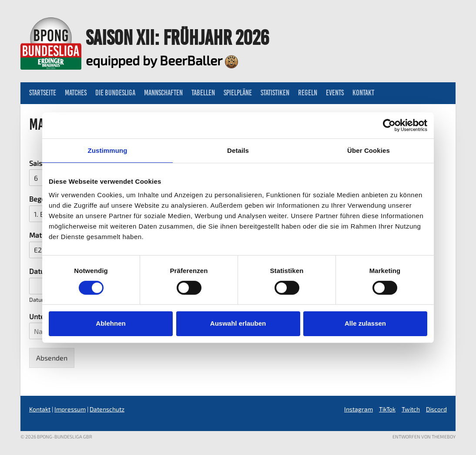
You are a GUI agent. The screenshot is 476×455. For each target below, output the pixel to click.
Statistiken (275, 93)
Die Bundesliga (115, 93)
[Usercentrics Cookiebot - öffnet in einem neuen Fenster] (389, 125)
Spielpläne (238, 93)
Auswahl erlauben (238, 323)
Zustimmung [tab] (108, 150)
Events (335, 93)
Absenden (52, 358)
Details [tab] (238, 150)
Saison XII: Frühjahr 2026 (177, 37)
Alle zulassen (365, 323)
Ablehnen (111, 323)
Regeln (308, 93)
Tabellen (203, 93)
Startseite (43, 93)
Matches (76, 93)
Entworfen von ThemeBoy (424, 436)
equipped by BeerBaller (162, 60)
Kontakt (363, 93)
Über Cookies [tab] (369, 150)
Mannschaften (163, 93)
